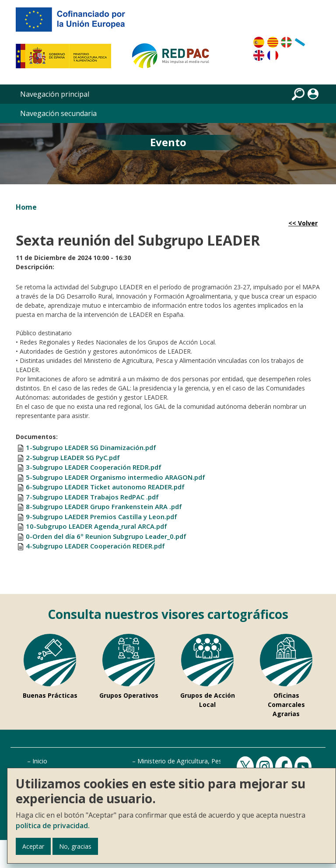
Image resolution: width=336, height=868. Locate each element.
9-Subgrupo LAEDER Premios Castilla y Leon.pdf (101, 517)
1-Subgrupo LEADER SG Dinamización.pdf (91, 447)
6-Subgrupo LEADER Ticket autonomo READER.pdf (105, 487)
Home (26, 207)
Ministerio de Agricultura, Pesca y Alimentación (205, 761)
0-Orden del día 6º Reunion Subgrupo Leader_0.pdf (106, 536)
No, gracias (75, 846)
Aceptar (33, 846)
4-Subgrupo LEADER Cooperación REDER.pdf (95, 546)
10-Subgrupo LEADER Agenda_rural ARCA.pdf (96, 526)
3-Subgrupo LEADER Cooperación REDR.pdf (94, 467)
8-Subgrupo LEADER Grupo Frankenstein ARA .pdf (104, 506)
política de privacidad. (53, 826)
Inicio (40, 761)
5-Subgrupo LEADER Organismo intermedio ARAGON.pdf (115, 477)
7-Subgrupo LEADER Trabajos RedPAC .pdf (92, 497)
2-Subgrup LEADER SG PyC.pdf (73, 457)
